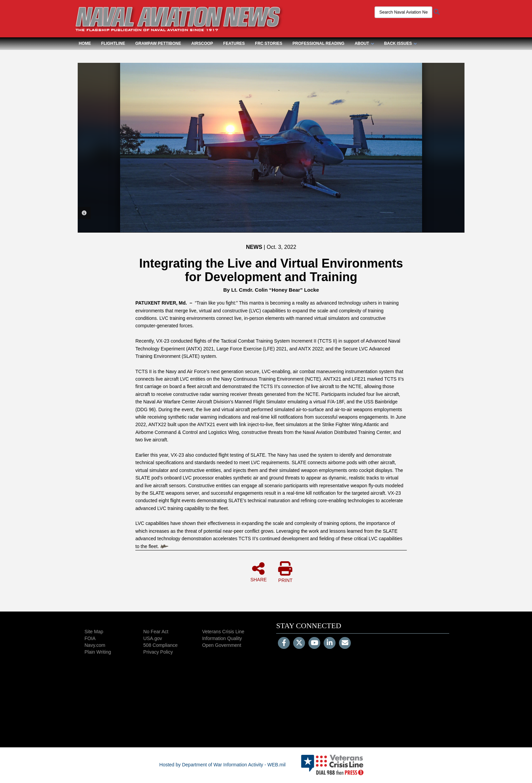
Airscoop (202, 43)
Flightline (113, 43)
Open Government (222, 645)
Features (234, 43)
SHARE (259, 572)
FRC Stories (269, 43)
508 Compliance (160, 645)
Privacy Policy (158, 652)
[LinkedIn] (330, 643)
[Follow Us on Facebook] (284, 643)
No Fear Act (156, 632)
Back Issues (400, 43)
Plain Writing (98, 652)
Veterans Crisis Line (223, 632)
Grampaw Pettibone (158, 43)
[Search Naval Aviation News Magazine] (403, 12)
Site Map (94, 632)
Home (85, 43)
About (364, 43)
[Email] (345, 643)
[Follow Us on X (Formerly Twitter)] (299, 643)
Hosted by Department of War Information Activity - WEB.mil (223, 765)
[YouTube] (314, 643)
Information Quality (222, 638)
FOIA (90, 638)
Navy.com (95, 645)
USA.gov (153, 638)
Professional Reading (318, 43)
